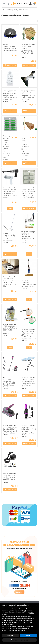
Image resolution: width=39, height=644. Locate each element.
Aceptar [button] (28, 635)
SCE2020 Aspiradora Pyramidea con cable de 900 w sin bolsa (29, 284)
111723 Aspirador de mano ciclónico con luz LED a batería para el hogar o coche (10, 193)
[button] (36, 606)
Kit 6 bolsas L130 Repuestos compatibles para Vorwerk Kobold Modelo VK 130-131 (28, 51)
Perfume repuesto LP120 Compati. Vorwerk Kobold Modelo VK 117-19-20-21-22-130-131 (7, 148)
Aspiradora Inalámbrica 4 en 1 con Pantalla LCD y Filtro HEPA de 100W (10, 383)
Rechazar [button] (10, 635)
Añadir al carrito (10, 65)
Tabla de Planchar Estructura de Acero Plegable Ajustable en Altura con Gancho (28, 383)
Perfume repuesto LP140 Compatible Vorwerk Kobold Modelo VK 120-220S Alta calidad (28, 193)
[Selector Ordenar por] (28, 21)
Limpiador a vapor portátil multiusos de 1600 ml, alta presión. (9, 478)
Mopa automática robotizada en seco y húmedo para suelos (10, 48)
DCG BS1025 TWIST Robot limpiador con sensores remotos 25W (9, 282)
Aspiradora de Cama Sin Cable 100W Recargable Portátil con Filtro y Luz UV (10, 430)
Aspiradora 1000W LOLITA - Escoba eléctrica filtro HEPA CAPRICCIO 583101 (28, 237)
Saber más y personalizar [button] (20, 640)
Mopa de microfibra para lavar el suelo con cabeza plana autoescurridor (10, 238)
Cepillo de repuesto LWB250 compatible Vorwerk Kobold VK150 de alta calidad (29, 96)
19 (35, 21)
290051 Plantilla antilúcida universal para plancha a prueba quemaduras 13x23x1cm (10, 96)
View (10, 208)
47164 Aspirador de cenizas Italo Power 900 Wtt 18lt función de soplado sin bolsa (10, 330)
